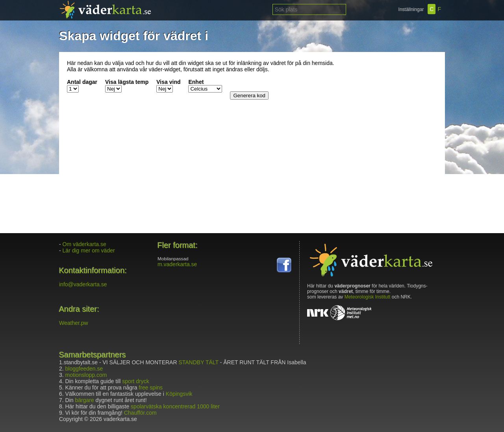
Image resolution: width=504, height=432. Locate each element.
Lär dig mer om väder (89, 250)
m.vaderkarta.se (177, 264)
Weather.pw (74, 323)
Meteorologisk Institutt (368, 297)
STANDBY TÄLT (198, 362)
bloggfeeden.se (84, 369)
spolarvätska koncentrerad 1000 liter (175, 406)
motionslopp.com (86, 375)
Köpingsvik (179, 394)
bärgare (84, 400)
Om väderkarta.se (84, 244)
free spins (151, 388)
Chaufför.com (140, 413)
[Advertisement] (388, 109)
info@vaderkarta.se (83, 284)
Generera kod (249, 95)
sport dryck (135, 381)
